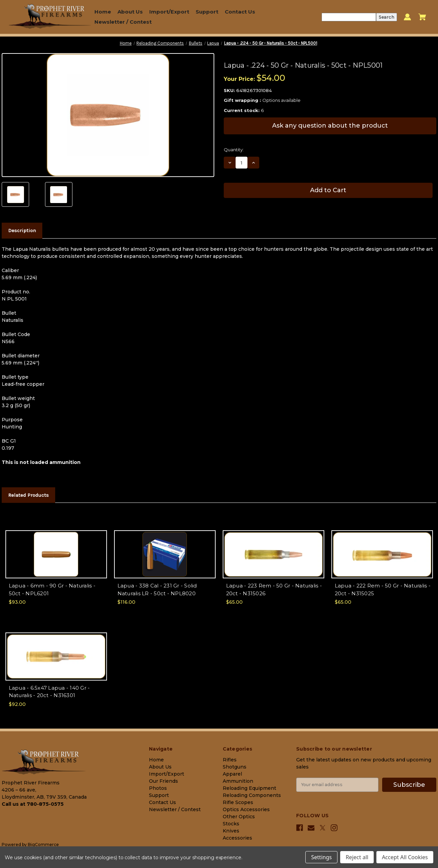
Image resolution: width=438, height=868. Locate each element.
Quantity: (234, 150)
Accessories (237, 838)
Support (207, 12)
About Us (130, 12)
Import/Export (169, 12)
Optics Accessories (246, 809)
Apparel (232, 774)
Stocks (231, 824)
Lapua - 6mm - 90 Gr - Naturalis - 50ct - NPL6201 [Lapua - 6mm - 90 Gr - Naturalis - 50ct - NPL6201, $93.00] (52, 589)
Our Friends (163, 781)
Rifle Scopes (238, 802)
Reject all (357, 857)
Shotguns (235, 767)
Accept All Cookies (405, 857)
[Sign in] (407, 17)
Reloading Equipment (249, 788)
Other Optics (239, 817)
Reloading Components (252, 795)
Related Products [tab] (28, 495)
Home (103, 12)
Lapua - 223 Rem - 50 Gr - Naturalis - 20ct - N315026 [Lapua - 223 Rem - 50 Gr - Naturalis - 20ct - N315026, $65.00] (274, 589)
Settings (321, 857)
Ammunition (238, 781)
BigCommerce (43, 844)
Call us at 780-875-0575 (33, 804)
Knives (231, 831)
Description (22, 230)
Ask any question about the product (330, 126)
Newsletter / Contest (123, 22)
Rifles (230, 760)
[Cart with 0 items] (422, 17)
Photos (158, 788)
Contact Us (240, 12)
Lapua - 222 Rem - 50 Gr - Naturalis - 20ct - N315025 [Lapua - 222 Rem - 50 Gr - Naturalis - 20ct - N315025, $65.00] (383, 589)
